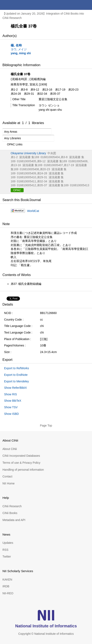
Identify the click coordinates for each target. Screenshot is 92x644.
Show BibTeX (13, 401)
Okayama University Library (28, 153)
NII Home (9, 483)
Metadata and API (14, 520)
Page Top (46, 425)
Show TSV (11, 407)
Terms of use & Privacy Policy (21, 463)
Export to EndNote (16, 375)
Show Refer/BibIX (16, 388)
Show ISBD (11, 414)
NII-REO (8, 593)
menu (87, 5)
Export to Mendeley (17, 381)
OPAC (17, 190)
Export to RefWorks (17, 368)
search (77, 5)
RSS (5, 550)
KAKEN (7, 580)
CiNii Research (12, 506)
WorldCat (33, 211)
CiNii (18, 5)
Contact (7, 476)
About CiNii (10, 449)
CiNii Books (10, 513)
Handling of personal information (23, 470)
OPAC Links (12, 145)
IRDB (6, 586)
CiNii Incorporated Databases (21, 456)
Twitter (7, 557)
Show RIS (10, 394)
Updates (8, 543)
